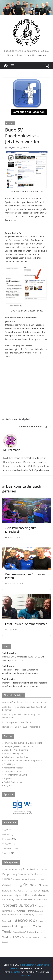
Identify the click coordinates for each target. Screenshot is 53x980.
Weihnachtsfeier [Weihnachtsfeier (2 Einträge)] (44, 938)
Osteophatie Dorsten (13, 771)
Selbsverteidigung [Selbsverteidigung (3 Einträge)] (27, 915)
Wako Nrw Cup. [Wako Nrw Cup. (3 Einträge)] (36, 932)
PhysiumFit (9, 778)
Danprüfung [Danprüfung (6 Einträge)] (10, 874)
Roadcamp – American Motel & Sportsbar (23, 760)
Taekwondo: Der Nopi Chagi (34, 427)
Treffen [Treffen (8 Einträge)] (38, 926)
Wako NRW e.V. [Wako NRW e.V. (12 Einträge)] (14, 937)
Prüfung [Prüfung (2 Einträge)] (12, 911)
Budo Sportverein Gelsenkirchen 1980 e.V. (26, 51)
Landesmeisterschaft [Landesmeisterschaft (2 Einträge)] (29, 891)
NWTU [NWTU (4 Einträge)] (6, 911)
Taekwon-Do (8, 848)
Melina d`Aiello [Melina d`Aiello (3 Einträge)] (21, 900)
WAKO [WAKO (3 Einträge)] (26, 932)
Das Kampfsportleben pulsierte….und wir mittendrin (26, 702)
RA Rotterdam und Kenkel (16, 775)
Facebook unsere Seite (19, 240)
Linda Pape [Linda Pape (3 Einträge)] (7, 895)
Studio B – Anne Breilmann (16, 750)
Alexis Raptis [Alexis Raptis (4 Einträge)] (8, 869)
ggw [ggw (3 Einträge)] (43, 879)
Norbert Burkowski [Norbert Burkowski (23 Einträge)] (20, 905)
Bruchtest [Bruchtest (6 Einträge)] (29, 869)
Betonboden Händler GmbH (17, 757)
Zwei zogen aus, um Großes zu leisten (25, 576)
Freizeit (6, 834)
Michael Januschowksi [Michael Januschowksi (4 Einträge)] (38, 900)
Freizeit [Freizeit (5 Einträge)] (25, 879)
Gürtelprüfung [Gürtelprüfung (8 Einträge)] (12, 885)
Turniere (6, 853)
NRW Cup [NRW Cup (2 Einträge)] (42, 906)
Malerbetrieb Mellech (13, 768)
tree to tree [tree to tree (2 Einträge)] (28, 927)
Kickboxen (7, 839)
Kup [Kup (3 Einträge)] (20, 891)
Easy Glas (8, 786)
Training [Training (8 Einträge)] (17, 926)
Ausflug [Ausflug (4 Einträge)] (19, 869)
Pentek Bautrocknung (14, 782)
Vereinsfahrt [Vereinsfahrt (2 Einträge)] (18, 932)
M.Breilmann (27, 148)
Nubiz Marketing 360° (14, 753)
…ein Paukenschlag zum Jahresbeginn (21, 530)
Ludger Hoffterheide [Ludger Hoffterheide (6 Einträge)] (25, 895)
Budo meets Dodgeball (16, 419)
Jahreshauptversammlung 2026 (16, 722)
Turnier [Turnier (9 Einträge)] (8, 932)
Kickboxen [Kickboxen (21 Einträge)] (32, 885)
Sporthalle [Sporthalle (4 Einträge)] (7, 921)
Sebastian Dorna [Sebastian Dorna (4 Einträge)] (10, 915)
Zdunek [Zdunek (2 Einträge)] (5, 942)
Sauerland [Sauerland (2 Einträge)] (39, 911)
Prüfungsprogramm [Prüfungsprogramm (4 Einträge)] (25, 911)
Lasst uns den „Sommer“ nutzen (26, 624)
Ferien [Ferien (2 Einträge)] (18, 879)
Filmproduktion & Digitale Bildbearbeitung (23, 743)
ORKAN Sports (11, 764)
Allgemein (10, 123)
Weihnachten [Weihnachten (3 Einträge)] (32, 938)
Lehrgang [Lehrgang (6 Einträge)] (44, 890)
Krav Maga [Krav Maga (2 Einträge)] (13, 891)
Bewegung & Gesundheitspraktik (19, 746)
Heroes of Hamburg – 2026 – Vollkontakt (21, 727)
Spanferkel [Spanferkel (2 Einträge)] (39, 915)
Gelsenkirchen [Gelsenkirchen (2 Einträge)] (35, 879)
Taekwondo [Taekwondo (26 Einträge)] (24, 920)
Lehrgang (7, 844)
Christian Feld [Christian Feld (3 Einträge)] (41, 870)
